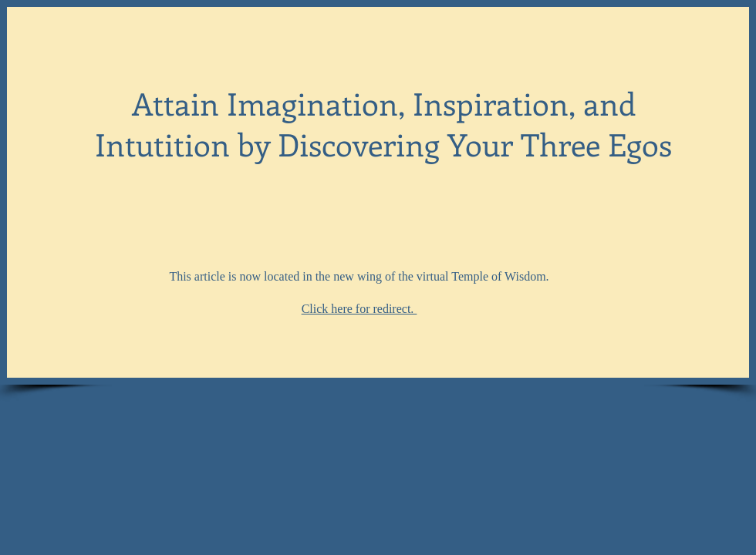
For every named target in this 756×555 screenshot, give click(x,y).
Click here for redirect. (359, 309)
